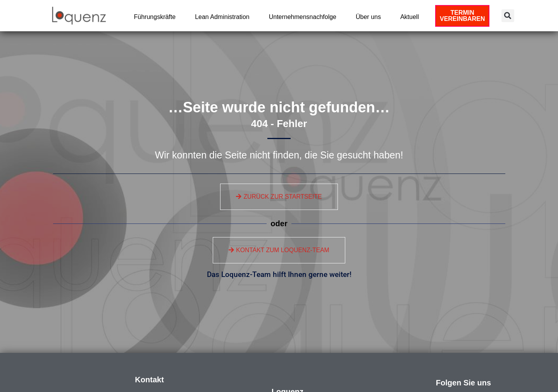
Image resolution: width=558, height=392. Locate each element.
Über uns (370, 17)
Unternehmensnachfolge (305, 17)
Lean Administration (224, 17)
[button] (508, 16)
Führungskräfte (157, 17)
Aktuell (412, 17)
